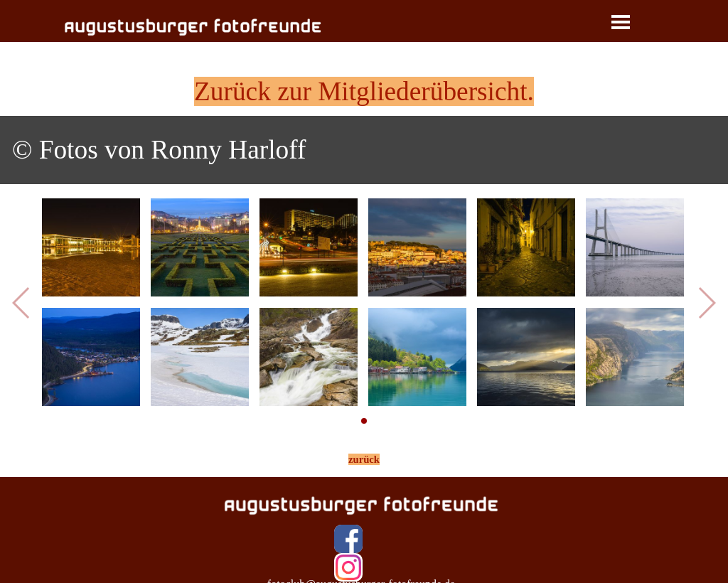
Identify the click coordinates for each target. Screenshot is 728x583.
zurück (364, 459)
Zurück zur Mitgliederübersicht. (364, 91)
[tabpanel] (364, 92)
